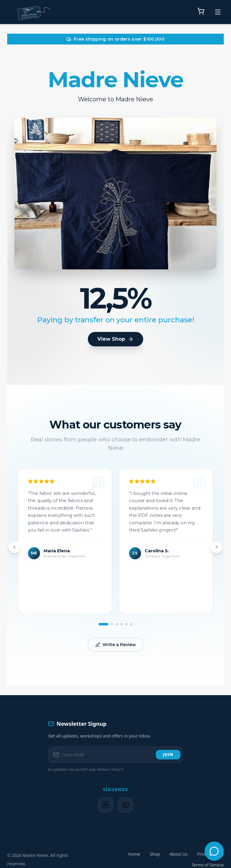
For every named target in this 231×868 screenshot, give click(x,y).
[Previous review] (14, 547)
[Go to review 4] (122, 624)
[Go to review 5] (126, 624)
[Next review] (217, 547)
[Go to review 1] (103, 624)
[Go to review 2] (112, 624)
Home (134, 854)
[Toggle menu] (218, 12)
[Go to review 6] (131, 624)
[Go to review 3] (117, 624)
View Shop (115, 339)
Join (168, 755)
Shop (155, 854)
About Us (178, 854)
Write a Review (116, 645)
